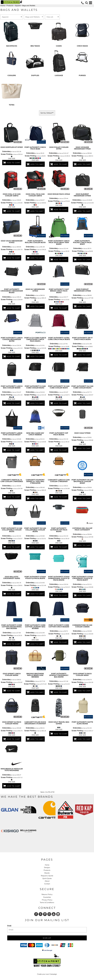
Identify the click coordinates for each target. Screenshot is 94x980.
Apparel (18, 6)
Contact (47, 884)
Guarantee (47, 897)
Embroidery (6, 151)
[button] (86, 3)
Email (9, 926)
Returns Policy (47, 894)
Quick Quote (47, 878)
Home (3, 6)
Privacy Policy (47, 900)
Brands (47, 873)
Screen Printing (6, 154)
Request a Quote (47, 876)
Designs (47, 867)
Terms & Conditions (47, 902)
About (47, 881)
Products (10, 6)
